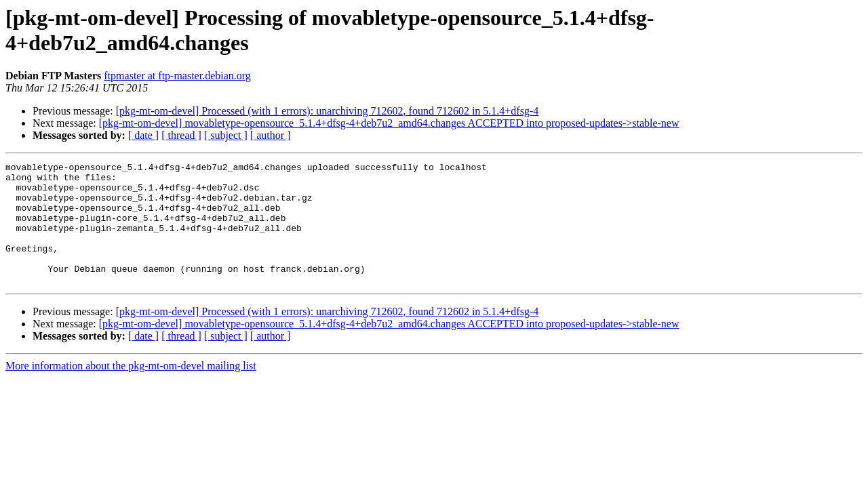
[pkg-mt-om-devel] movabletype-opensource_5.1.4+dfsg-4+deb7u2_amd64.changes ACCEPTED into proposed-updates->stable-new (389, 123)
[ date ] (143, 135)
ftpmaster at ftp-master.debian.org (177, 76)
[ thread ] (181, 135)
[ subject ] (226, 135)
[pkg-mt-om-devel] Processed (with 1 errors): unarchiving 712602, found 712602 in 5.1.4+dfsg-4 (328, 111)
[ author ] (271, 135)
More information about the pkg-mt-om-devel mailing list (131, 390)
